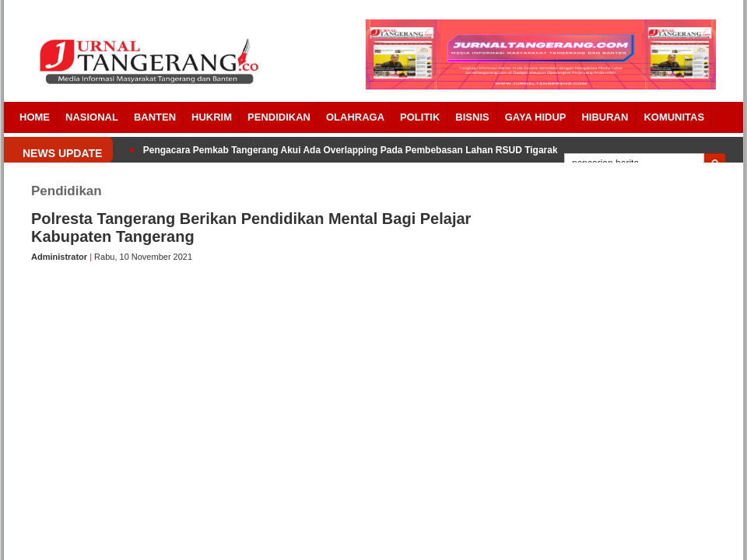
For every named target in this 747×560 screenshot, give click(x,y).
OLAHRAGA (355, 117)
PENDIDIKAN (279, 117)
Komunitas (674, 117)
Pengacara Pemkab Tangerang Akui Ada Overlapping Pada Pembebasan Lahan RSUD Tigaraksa (356, 150)
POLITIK (420, 117)
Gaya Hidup (536, 117)
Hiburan (605, 117)
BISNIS (472, 117)
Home (35, 117)
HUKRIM (212, 117)
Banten (155, 117)
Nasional (92, 117)
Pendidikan (67, 191)
